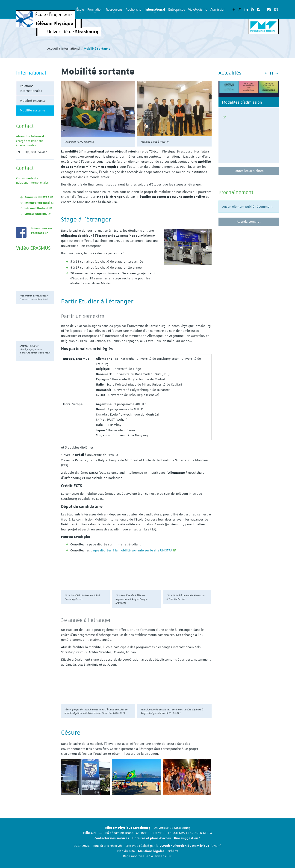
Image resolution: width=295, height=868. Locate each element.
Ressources (114, 9)
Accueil (53, 48)
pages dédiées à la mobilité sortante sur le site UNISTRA (131, 550)
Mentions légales (151, 851)
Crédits (173, 851)
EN (276, 9)
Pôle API (89, 833)
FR (269, 9)
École (80, 9)
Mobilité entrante (33, 101)
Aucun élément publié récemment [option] (247, 207)
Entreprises (177, 9)
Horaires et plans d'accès (152, 838)
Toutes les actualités (249, 171)
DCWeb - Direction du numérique (184, 846)
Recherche (134, 9)
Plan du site (126, 851)
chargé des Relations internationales (31, 141)
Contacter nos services (112, 838)
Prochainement (236, 192)
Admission (218, 9)
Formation (95, 9)
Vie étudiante (198, 9)
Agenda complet (249, 221)
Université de (73, 31)
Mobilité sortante (32, 110)
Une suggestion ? (187, 838)
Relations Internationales (31, 88)
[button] (80, 13)
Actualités (230, 73)
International (155, 9)
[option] (249, 124)
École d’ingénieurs (54, 15)
